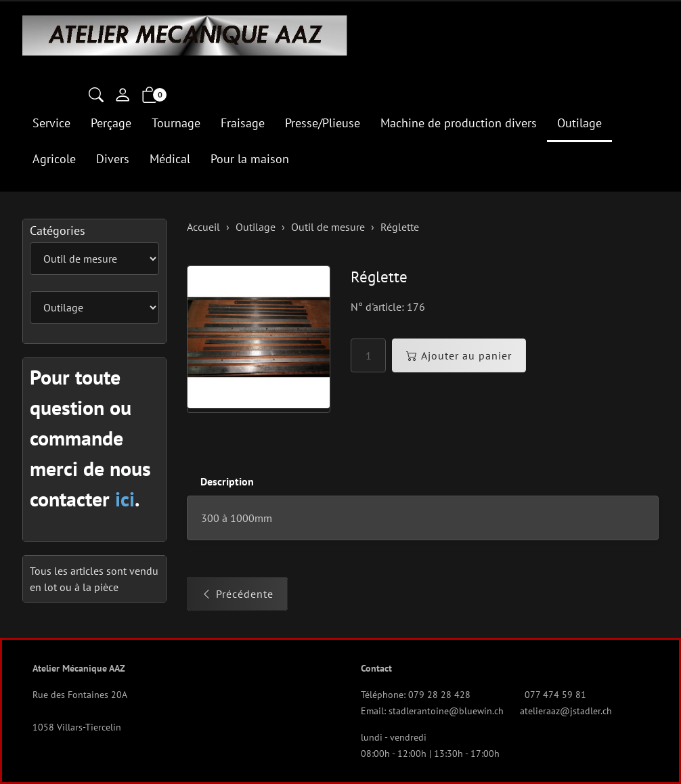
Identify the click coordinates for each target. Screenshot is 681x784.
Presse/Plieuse (323, 123)
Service (51, 123)
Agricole (54, 159)
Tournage (176, 123)
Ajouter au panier (459, 355)
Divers (113, 159)
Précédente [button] (237, 594)
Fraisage (243, 123)
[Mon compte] (123, 96)
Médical (170, 159)
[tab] (220, 482)
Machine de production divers (459, 123)
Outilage (579, 123)
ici (125, 499)
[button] (96, 96)
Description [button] (227, 481)
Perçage (111, 123)
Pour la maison (250, 159)
